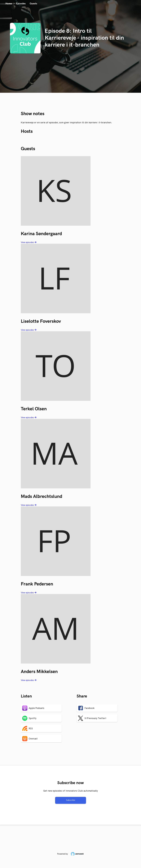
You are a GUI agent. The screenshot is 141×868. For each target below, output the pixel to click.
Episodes (21, 4)
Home (9, 4)
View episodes (29, 242)
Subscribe (71, 800)
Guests (33, 4)
